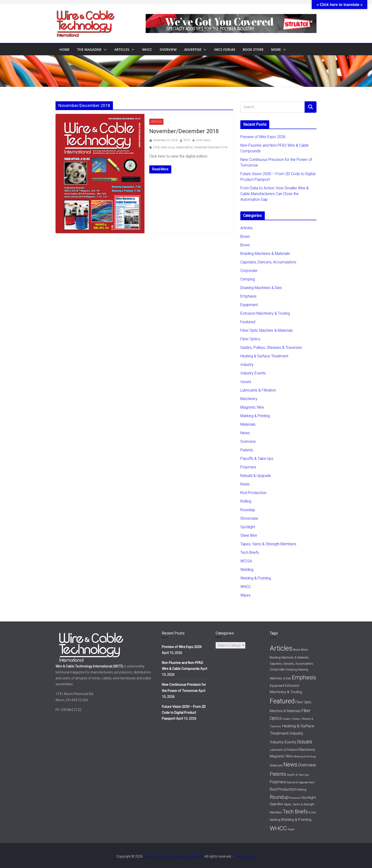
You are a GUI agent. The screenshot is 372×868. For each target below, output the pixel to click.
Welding (247, 570)
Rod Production (253, 493)
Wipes (245, 595)
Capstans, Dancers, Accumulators (268, 262)
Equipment (249, 305)
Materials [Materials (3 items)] (276, 765)
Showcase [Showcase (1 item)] (295, 798)
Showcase (249, 518)
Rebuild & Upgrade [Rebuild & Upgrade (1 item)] (297, 782)
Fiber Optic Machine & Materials (267, 330)
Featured (248, 322)
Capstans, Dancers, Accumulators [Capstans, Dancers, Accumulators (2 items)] (291, 664)
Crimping (248, 279)
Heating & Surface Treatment (264, 356)
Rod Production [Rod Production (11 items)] (283, 789)
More (276, 49)
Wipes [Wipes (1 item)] (291, 829)
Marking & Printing (255, 416)
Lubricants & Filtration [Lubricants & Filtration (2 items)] (284, 750)
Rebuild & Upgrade (256, 476)
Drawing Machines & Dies (261, 288)
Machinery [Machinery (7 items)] (307, 750)
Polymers (248, 467)
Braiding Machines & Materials (265, 254)
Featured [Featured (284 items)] (282, 701)
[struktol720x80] (231, 17)
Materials (248, 424)
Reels (245, 484)
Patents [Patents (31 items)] (278, 774)
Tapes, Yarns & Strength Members (268, 544)
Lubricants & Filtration (258, 390)
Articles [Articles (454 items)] (281, 648)
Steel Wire (249, 535)
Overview (168, 49)
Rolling (246, 501)
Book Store (253, 49)
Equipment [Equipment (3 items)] (277, 686)
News (245, 433)
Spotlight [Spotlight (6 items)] (309, 798)
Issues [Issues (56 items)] (305, 742)
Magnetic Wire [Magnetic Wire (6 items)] (281, 756)
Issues (246, 382)
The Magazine (89, 49)
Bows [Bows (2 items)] (297, 650)
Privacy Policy (245, 856)
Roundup (248, 510)
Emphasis (248, 296)
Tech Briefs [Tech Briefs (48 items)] (295, 812)
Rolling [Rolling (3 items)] (302, 790)
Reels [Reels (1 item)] (312, 782)
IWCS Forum (225, 49)
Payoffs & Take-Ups (257, 459)
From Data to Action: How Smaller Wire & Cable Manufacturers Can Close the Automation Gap (274, 194)
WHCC (147, 49)
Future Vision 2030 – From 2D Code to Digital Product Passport (184, 713)
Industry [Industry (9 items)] (296, 733)
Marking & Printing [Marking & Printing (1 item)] (305, 757)
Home (64, 49)
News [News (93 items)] (291, 765)
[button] (104, 50)
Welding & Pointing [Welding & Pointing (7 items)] (296, 820)
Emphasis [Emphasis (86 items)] (304, 677)
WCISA (246, 561)
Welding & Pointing (256, 578)
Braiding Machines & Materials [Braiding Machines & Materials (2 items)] (289, 658)
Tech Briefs (250, 553)
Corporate (249, 271)
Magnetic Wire (252, 407)
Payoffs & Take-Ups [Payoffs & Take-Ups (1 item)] (298, 775)
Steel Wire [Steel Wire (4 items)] (276, 804)
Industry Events (253, 373)
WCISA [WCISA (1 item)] (312, 813)
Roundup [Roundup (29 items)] (279, 797)
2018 (156, 147)
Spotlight (248, 527)
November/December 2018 (184, 131)
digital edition (184, 147)
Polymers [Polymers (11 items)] (278, 782)
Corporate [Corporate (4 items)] (277, 669)
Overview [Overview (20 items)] (307, 765)
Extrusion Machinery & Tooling (265, 313)
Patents (247, 450)
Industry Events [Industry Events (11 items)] (283, 742)
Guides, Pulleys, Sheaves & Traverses (271, 348)
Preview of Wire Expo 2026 (263, 137)
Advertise (193, 49)
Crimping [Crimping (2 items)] (291, 670)
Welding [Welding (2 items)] (275, 820)
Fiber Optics (250, 339)
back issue (168, 147)
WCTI (187, 140)
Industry (247, 365)
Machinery (249, 399)
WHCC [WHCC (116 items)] (278, 828)
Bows (245, 236)
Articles (122, 49)
